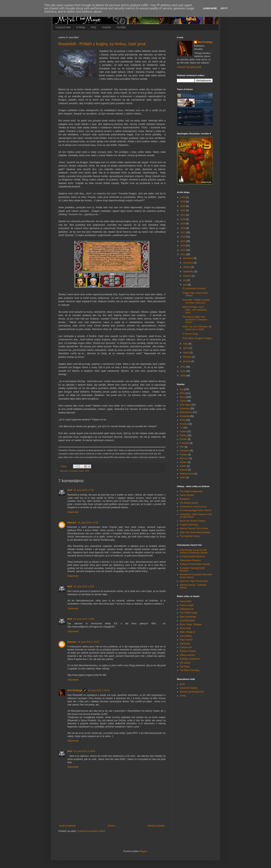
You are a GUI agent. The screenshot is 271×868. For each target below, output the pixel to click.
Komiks (183, 439)
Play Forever (186, 640)
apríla (186, 348)
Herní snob (185, 628)
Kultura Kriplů (187, 605)
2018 (183, 228)
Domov (111, 826)
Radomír (72, 523)
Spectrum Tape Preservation (194, 581)
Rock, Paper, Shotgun (191, 624)
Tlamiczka (185, 644)
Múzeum (184, 458)
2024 (183, 206)
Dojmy (183, 401)
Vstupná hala (63, 27)
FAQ (94, 27)
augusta (187, 276)
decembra (188, 258)
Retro (81, 471)
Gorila (183, 696)
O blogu (81, 27)
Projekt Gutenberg (189, 525)
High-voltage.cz (188, 632)
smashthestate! (187, 621)
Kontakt (121, 27)
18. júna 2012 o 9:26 (84, 586)
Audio (183, 478)
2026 (183, 197)
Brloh (182, 684)
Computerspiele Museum (192, 556)
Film (182, 447)
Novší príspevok (67, 826)
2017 (183, 232)
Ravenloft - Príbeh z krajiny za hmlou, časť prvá (102, 44)
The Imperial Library (190, 536)
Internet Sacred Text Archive (194, 528)
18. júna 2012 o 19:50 (84, 751)
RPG (87, 471)
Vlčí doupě (185, 663)
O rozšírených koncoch (194, 288)
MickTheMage (75, 690)
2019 (183, 224)
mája (186, 344)
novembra (188, 263)
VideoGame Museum (190, 560)
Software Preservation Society (195, 564)
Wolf (70, 490)
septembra (189, 272)
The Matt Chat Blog (189, 670)
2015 (183, 241)
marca (187, 353)
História (184, 424)
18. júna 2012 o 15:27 (89, 642)
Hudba (183, 466)
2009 (183, 376)
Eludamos (185, 499)
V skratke (184, 443)
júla (185, 280)
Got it (224, 8)
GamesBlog (186, 636)
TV (181, 428)
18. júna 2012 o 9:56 (84, 619)
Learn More (210, 8)
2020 (183, 219)
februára (188, 357)
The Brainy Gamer (189, 503)
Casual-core (186, 647)
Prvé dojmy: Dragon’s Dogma (197, 338)
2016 (183, 237)
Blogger (143, 851)
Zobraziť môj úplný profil (189, 67)
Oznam (183, 462)
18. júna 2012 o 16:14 (99, 690)
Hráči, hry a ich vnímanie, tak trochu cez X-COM (197, 328)
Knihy (183, 420)
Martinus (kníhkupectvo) (192, 692)
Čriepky (184, 455)
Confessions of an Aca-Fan (193, 507)
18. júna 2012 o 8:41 (88, 523)
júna (186, 285)
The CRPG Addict (189, 613)
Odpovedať (73, 512)
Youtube (106, 27)
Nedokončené (187, 474)
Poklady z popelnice (190, 659)
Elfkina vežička (187, 655)
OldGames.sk (187, 609)
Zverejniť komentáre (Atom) (91, 831)
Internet (184, 470)
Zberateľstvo (186, 412)
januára (187, 361)
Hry (182, 389)
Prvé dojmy (185, 405)
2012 (183, 254)
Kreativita (73, 471)
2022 (183, 210)
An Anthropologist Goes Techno (196, 510)
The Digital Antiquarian (191, 491)
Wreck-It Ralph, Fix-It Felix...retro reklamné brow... (195, 310)
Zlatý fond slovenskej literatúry (195, 532)
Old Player (185, 667)
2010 (183, 371)
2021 (183, 215)
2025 (183, 202)
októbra (187, 267)
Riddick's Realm (188, 651)
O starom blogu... (191, 334)
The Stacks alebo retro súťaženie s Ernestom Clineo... (195, 320)
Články (183, 435)
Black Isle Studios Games (193, 521)
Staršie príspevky (156, 826)
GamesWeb (186, 601)
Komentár (185, 409)
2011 (183, 367)
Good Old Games (188, 688)
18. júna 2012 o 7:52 (84, 490)
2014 (183, 246)
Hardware (185, 451)
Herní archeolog (188, 617)
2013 (183, 250)
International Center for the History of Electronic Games (194, 551)
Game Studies (187, 495)
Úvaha (183, 431)
